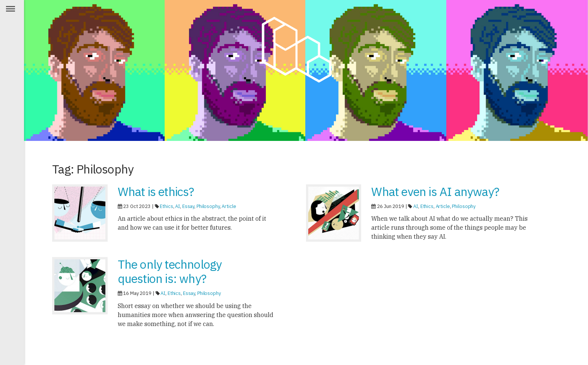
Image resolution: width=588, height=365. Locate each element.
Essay (188, 206)
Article (229, 206)
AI (178, 206)
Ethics (166, 206)
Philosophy (208, 206)
